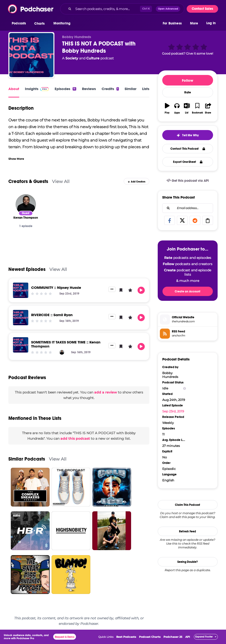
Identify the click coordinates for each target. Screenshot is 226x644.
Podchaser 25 (173, 637)
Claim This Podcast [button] (188, 505)
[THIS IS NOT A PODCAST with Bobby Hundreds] (31, 55)
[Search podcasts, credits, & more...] (107, 9)
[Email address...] (188, 208)
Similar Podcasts (27, 459)
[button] (20, 24)
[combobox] (122, 9)
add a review (106, 392)
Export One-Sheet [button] (188, 162)
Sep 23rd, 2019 (173, 411)
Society (72, 58)
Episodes (65, 89)
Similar (130, 89)
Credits (110, 89)
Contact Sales (202, 9)
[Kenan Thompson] (26, 204)
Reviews (89, 89)
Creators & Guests (28, 181)
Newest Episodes (27, 269)
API (188, 637)
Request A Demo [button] (65, 637)
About (14, 89)
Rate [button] (188, 92)
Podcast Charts (150, 637)
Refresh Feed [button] (188, 531)
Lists (146, 89)
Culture (93, 58)
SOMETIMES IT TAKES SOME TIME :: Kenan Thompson (66, 344)
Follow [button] (188, 80)
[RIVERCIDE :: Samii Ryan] (21, 318)
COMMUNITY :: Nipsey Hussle (56, 288)
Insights (32, 89)
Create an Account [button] (188, 291)
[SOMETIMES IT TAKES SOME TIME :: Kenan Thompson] (21, 345)
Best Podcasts (126, 637)
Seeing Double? (188, 562)
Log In (211, 23)
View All (61, 181)
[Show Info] (185, 388)
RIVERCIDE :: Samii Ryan (52, 315)
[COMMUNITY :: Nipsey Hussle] (21, 290)
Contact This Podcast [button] (188, 149)
